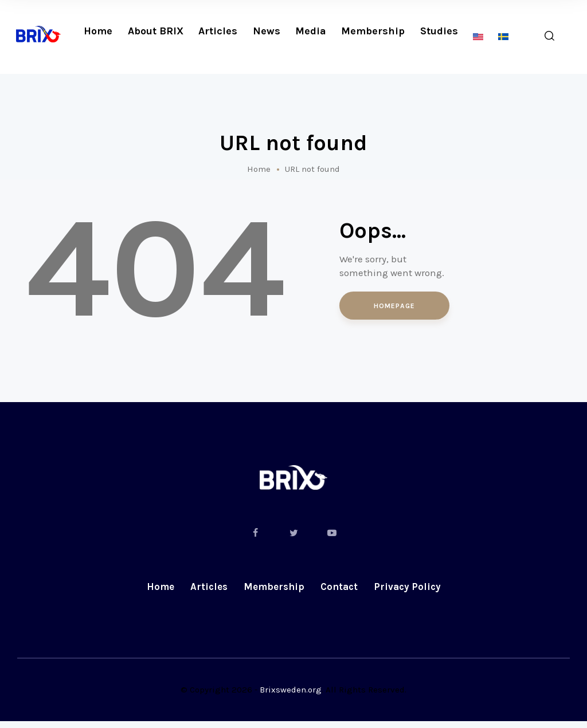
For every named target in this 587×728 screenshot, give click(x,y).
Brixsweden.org (291, 696)
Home (259, 169)
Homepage (394, 306)
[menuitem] (478, 37)
